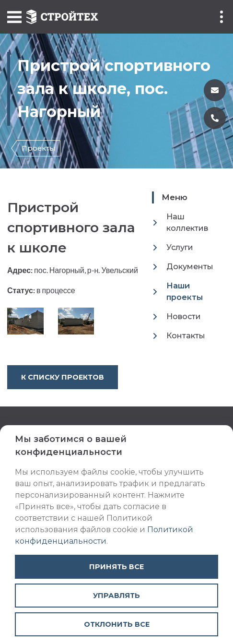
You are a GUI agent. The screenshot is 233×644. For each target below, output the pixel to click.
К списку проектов (63, 377)
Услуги (180, 247)
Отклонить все (117, 624)
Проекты (38, 148)
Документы (190, 267)
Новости (184, 316)
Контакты (186, 336)
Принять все (116, 567)
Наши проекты (185, 292)
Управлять (116, 596)
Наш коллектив (187, 222)
